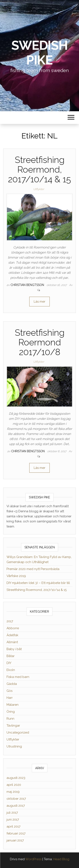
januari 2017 (15, 840)
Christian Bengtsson (28, 285)
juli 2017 (12, 813)
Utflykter (39, 189)
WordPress (33, 859)
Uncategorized (18, 733)
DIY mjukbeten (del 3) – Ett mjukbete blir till (38, 583)
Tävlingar (13, 726)
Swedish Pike (39, 53)
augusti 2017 (16, 806)
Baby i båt (14, 649)
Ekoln (11, 670)
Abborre (13, 628)
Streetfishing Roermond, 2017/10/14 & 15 (39, 170)
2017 (10, 621)
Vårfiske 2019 (16, 576)
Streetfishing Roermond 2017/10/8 (40, 342)
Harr (10, 698)
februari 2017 (16, 833)
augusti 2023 (16, 778)
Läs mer (39, 302)
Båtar (11, 656)
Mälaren (13, 705)
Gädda (12, 684)
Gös (9, 691)
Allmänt (12, 642)
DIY (9, 663)
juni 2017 (13, 820)
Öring (11, 712)
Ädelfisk (12, 635)
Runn (10, 719)
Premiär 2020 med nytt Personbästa (33, 569)
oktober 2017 (16, 799)
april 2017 (13, 826)
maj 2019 (13, 792)
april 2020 (14, 785)
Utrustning (14, 746)
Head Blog (61, 859)
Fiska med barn (18, 677)
